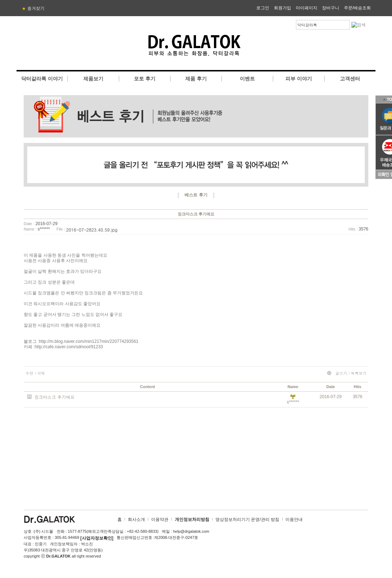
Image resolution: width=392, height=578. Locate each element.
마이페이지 (307, 8)
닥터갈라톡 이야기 (42, 79)
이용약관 (160, 519)
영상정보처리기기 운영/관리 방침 (247, 519)
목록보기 (359, 373)
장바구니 (331, 8)
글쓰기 (341, 373)
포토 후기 (145, 79)
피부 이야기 (299, 79)
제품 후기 (196, 79)
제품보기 (93, 79)
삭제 (41, 373)
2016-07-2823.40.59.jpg (92, 230)
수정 (29, 373)
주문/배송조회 (357, 8)
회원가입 (283, 8)
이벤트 (247, 79)
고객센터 (350, 79)
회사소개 (136, 519)
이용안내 (294, 519)
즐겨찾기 (33, 8)
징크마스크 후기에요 (55, 397)
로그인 (263, 8)
